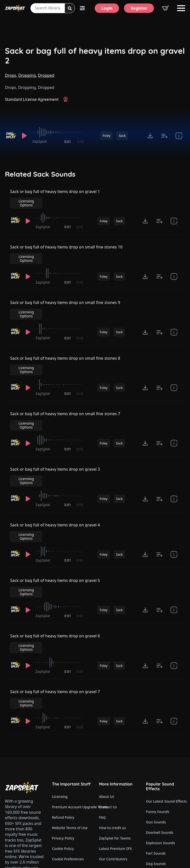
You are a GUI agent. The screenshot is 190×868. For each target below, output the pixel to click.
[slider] (58, 132)
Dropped (46, 75)
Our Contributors (113, 775)
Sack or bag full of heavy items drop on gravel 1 (55, 195)
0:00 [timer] (81, 142)
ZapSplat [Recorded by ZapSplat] (40, 141)
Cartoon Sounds (159, 821)
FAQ (102, 733)
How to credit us (112, 744)
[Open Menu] (181, 8)
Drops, (11, 75)
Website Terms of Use (70, 744)
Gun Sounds (156, 738)
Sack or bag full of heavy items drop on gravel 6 (55, 572)
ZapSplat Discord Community (119, 785)
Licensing (60, 712)
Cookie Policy (63, 764)
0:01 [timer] (68, 142)
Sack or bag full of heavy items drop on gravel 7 (55, 619)
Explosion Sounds (160, 759)
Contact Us (108, 723)
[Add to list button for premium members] (165, 136)
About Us (107, 712)
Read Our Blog (111, 796)
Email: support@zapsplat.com (26, 813)
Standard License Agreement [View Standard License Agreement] (32, 99)
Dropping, (28, 75)
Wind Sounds (157, 831)
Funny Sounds (158, 727)
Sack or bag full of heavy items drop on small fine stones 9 (65, 289)
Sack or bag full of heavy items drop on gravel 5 (55, 525)
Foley (107, 136)
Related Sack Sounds (40, 174)
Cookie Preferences (68, 775)
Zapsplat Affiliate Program (119, 806)
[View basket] (166, 8)
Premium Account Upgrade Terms (71, 723)
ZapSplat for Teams (115, 754)
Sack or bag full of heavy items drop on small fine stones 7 (65, 383)
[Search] (70, 8)
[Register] (139, 8)
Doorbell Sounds (160, 748)
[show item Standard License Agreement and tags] (179, 136)
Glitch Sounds (157, 811)
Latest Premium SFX (115, 764)
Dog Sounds (156, 779)
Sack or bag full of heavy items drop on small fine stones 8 (65, 336)
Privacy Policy (63, 754)
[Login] (107, 8)
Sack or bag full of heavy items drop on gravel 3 (55, 430)
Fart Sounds (156, 769)
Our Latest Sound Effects (166, 717)
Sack (122, 136)
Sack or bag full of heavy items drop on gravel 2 (95, 56)
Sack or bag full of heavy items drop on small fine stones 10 (66, 242)
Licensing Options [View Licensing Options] (164, 195)
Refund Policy (63, 733)
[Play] (24, 136)
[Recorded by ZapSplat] (11, 135)
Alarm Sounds (157, 800)
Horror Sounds (158, 790)
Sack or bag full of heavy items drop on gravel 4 (55, 478)
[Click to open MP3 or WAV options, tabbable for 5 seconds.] (150, 136)
